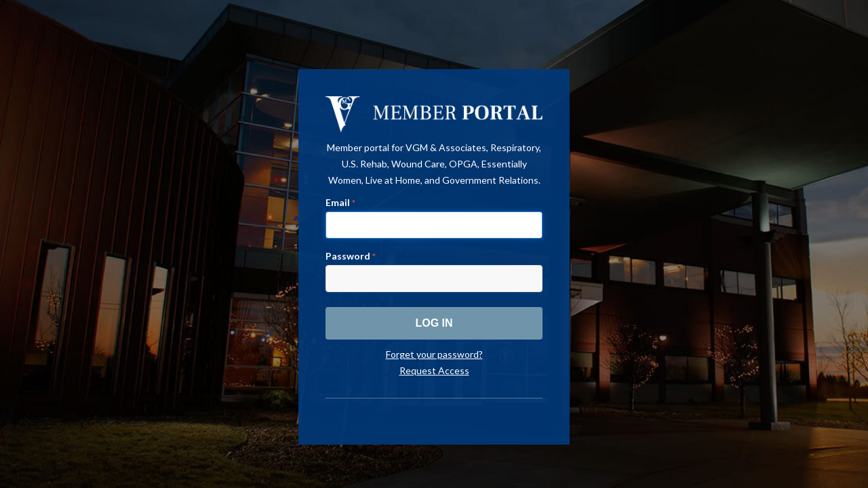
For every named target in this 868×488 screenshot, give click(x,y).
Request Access (434, 370)
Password (351, 256)
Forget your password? (434, 354)
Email (340, 202)
